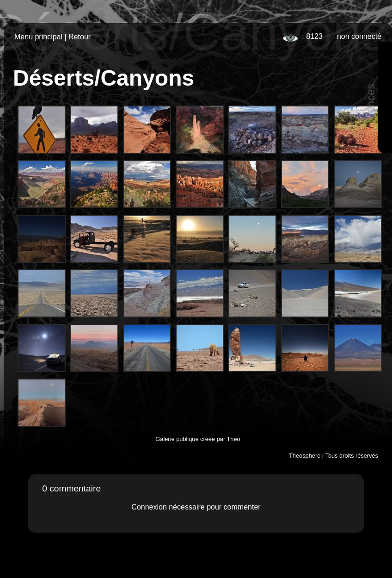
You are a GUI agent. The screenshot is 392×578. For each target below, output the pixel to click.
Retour (80, 37)
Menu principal (38, 37)
